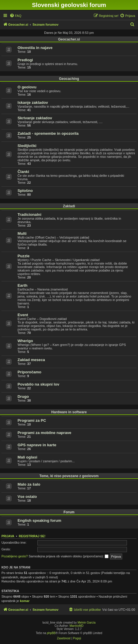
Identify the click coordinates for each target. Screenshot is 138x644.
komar (25, 601)
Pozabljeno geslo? (15, 556)
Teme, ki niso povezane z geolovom (69, 476)
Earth (23, 285)
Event (23, 315)
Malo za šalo (29, 484)
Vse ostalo (27, 497)
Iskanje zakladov (33, 103)
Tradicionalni (29, 215)
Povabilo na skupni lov (38, 384)
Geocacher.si (69, 39)
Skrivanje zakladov (35, 118)
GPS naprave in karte (37, 445)
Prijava (8, 536)
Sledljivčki (27, 146)
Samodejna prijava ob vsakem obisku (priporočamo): (69, 556)
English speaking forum (39, 520)
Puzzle (24, 256)
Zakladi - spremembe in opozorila (48, 133)
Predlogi (25, 60)
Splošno (25, 191)
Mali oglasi (27, 457)
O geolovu (27, 87)
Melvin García (87, 623)
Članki (23, 172)
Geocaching (69, 79)
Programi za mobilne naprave (44, 433)
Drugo (23, 397)
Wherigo (25, 341)
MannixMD (77, 626)
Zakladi (69, 206)
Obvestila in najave (35, 48)
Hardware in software (69, 412)
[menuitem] (15, 16)
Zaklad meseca (31, 360)
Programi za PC (32, 420)
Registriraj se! (32, 536)
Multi (22, 233)
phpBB (51, 633)
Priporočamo (29, 372)
